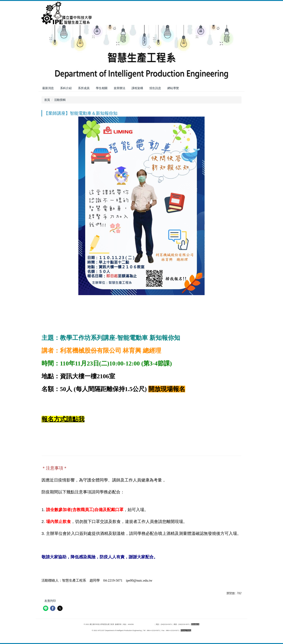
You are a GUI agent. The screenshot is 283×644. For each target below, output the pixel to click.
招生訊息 (155, 88)
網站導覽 (173, 88)
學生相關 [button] (102, 88)
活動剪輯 (60, 100)
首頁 (47, 100)
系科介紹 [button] (66, 88)
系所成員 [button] (84, 88)
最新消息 (48, 88)
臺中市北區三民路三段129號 (144, 624)
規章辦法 (119, 88)
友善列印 (50, 601)
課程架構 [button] (137, 88)
